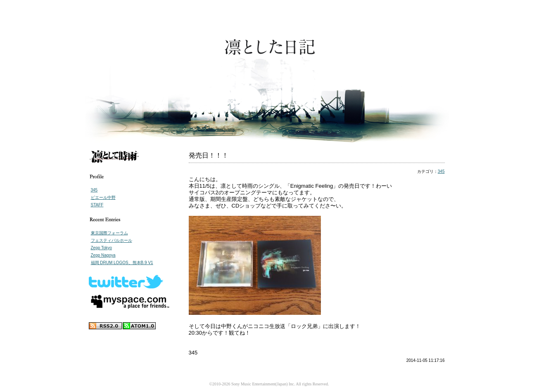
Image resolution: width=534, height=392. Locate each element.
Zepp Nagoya (103, 255)
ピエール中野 (103, 197)
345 (94, 190)
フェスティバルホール (112, 240)
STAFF (97, 205)
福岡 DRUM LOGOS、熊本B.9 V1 (122, 263)
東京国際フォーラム (109, 233)
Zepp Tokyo (102, 248)
